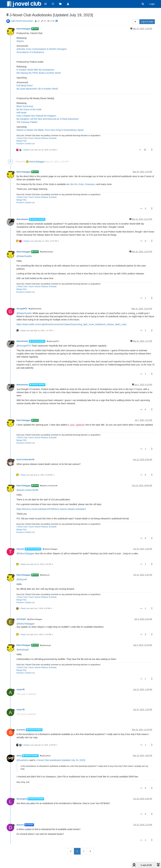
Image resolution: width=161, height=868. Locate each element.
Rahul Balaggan (24, 29)
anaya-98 (21, 689)
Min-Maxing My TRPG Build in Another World (39, 73)
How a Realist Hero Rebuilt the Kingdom (36, 116)
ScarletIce (21, 730)
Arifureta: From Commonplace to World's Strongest (42, 49)
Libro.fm (74, 184)
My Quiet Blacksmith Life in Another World (37, 89)
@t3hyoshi (45, 575)
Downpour (90, 184)
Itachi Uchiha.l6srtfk (26, 460)
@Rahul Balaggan (50, 549)
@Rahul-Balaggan (26, 553)
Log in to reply (147, 22)
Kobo (81, 184)
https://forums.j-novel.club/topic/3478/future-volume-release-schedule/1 (51, 509)
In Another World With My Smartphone (35, 70)
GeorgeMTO (22, 309)
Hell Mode (22, 113)
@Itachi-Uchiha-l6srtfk (27, 490)
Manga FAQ (21, 141)
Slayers (20, 41)
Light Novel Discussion (22, 21)
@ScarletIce (45, 756)
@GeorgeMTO (53, 341)
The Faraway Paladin (27, 122)
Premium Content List (26, 144)
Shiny (19, 756)
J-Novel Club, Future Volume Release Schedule (36, 138)
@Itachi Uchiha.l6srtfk (49, 486)
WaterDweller (23, 219)
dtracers (20, 825)
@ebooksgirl (46, 645)
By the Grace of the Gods (29, 109)
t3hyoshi (20, 549)
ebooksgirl (21, 619)
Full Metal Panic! (25, 86)
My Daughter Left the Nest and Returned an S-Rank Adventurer (48, 119)
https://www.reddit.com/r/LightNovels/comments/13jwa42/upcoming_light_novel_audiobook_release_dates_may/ (72, 324)
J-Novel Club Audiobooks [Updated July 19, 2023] (61, 760)
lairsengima (22, 799)
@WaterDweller (47, 252)
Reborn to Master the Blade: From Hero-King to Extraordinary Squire (50, 130)
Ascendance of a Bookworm (30, 52)
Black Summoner (25, 106)
